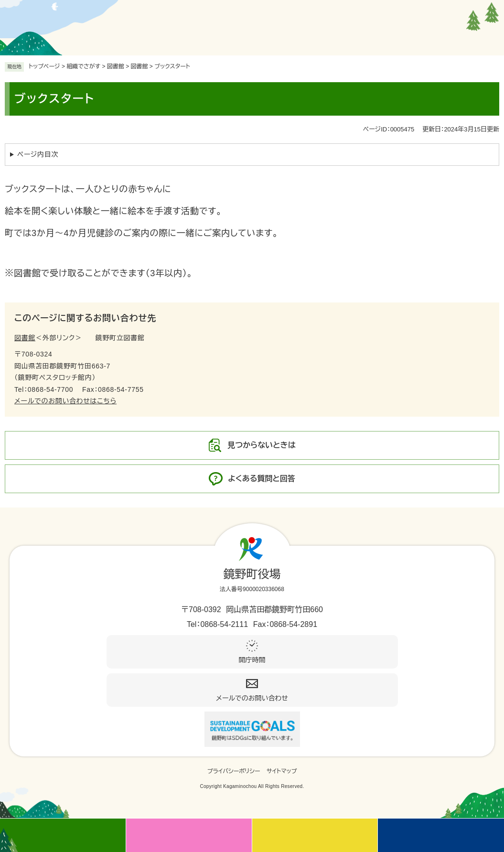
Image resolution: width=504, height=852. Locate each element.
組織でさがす (83, 66)
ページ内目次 (38, 154)
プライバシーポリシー (234, 771)
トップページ (44, 66)
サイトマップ (282, 771)
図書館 (139, 66)
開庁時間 (252, 660)
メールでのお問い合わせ (252, 698)
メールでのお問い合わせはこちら (65, 401)
